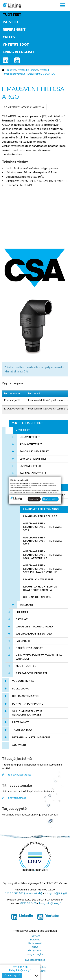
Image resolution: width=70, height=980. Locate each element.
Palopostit (24, 641)
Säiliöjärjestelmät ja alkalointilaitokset (27, 713)
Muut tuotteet (27, 666)
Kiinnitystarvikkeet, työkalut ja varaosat (39, 657)
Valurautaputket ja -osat (35, 634)
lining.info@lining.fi (56, 893)
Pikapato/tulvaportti (31, 673)
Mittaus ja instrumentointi (32, 738)
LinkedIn (22, 918)
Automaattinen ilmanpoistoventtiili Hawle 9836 (43, 541)
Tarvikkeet (27, 605)
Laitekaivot (20, 722)
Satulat (22, 619)
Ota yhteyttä (12, 976)
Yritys (9, 37)
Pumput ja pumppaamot (28, 704)
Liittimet (22, 612)
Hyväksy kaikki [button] (50, 499)
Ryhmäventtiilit (31, 444)
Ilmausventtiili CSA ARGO (41, 74)
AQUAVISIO (19, 745)
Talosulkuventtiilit (34, 452)
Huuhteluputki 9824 (37, 598)
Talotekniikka (22, 730)
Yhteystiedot (16, 45)
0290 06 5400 (28, 903)
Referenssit (14, 30)
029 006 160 (20, 967)
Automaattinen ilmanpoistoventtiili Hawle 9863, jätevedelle (43, 555)
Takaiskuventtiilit (33, 473)
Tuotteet (12, 15)
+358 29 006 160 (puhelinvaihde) (23, 893)
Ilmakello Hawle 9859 (38, 580)
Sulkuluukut (22, 689)
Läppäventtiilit (31, 466)
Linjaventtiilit (30, 437)
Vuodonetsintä (23, 681)
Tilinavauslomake (14, 798)
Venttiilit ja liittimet (28, 70)
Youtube (48, 918)
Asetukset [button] (34, 499)
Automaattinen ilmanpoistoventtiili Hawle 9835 (43, 527)
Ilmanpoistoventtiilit (14, 74)
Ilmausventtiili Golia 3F (40, 517)
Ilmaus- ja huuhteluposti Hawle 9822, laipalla (41, 588)
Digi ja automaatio (25, 696)
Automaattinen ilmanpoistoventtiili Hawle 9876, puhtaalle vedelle (43, 569)
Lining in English (18, 52)
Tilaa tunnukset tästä (16, 775)
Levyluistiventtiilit (34, 459)
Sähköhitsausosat (29, 648)
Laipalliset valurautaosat (35, 627)
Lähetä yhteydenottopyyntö (24, 107)
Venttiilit (45, 70)
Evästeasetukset (35, 960)
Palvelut (11, 22)
